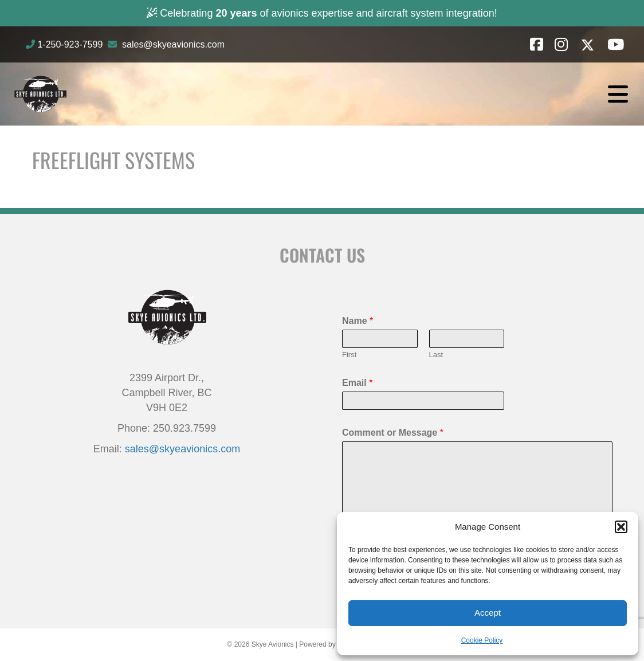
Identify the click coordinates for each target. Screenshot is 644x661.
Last (436, 355)
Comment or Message (393, 433)
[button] (621, 527)
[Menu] (618, 94)
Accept (488, 613)
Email (357, 383)
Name (358, 321)
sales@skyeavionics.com (173, 44)
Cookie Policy (482, 640)
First (349, 355)
